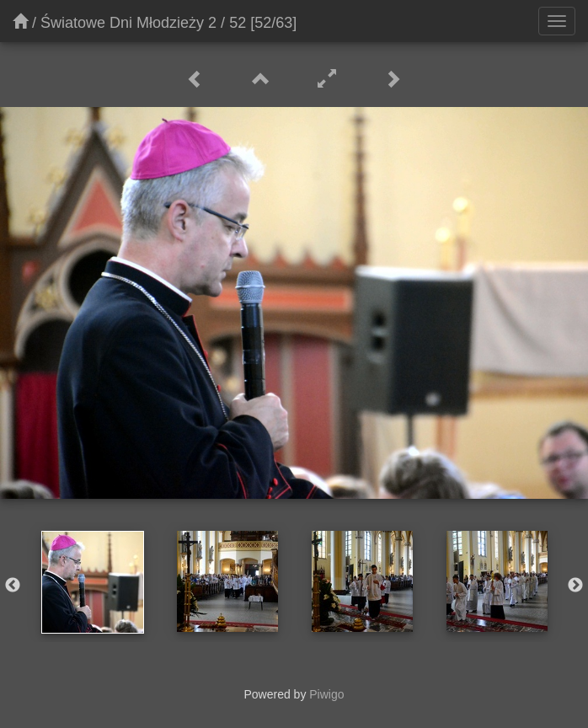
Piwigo (326, 694)
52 (238, 23)
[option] (93, 582)
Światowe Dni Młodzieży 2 (128, 23)
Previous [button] (13, 586)
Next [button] (575, 586)
